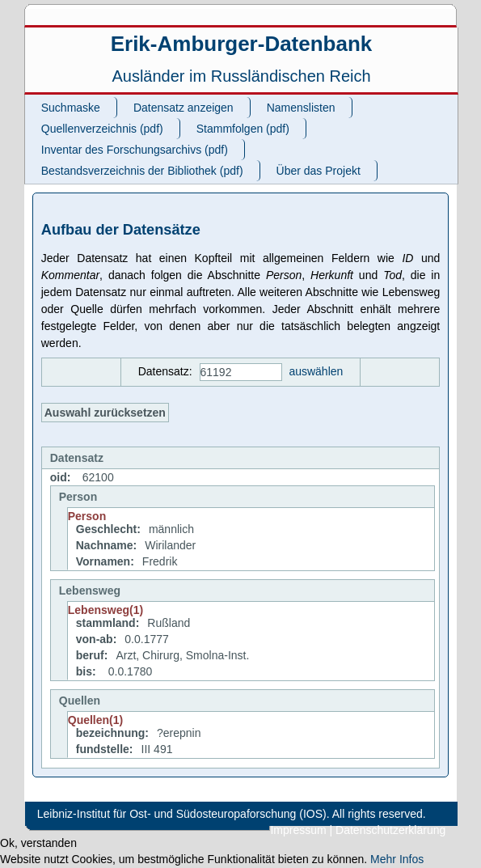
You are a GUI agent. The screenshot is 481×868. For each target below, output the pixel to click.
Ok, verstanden (38, 843)
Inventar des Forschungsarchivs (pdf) (135, 150)
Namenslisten (301, 108)
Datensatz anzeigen (184, 108)
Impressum (298, 830)
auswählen (316, 371)
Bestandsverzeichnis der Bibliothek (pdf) (142, 171)
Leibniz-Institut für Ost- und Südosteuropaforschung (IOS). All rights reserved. (232, 814)
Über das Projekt (319, 171)
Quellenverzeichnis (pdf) (102, 129)
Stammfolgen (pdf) (243, 129)
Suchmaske (71, 108)
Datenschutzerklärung (390, 830)
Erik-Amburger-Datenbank (242, 44)
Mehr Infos (397, 859)
